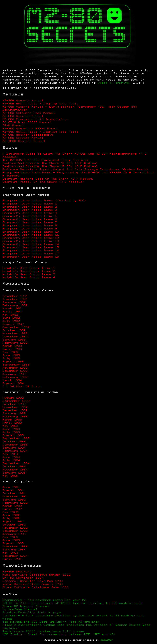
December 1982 (15, 337)
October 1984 (14, 467)
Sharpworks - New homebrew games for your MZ (44, 600)
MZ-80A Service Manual (23, 116)
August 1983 (13, 362)
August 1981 (13, 490)
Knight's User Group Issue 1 (29, 268)
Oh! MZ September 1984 (23, 578)
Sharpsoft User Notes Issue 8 (30, 226)
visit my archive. (114, 83)
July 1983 (11, 359)
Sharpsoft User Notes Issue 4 (30, 213)
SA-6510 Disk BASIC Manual (27, 122)
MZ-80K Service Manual (23, 138)
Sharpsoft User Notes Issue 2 (30, 207)
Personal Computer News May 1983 (33, 581)
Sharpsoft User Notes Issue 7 (30, 222)
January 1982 (14, 302)
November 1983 (15, 368)
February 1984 (15, 377)
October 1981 (14, 494)
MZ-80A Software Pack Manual (29, 113)
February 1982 (15, 305)
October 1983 (14, 442)
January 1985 (14, 473)
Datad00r (107, 640)
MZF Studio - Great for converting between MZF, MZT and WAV (59, 634)
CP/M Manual (13, 126)
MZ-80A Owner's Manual (23, 101)
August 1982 (13, 324)
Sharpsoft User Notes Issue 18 (31, 257)
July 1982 (11, 321)
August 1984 (13, 384)
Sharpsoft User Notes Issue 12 (31, 238)
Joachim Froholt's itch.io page (32, 613)
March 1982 (12, 309)
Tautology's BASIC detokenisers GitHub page (43, 631)
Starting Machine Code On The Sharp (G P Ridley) (48, 179)
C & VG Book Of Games (22, 387)
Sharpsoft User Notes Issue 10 (31, 232)
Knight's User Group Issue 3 (29, 274)
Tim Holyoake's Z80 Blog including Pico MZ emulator (51, 622)
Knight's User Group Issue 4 (29, 278)
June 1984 (11, 457)
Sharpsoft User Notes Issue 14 (31, 244)
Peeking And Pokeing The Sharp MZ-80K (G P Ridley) (50, 166)
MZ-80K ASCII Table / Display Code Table (40, 132)
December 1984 (15, 556)
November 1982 (15, 334)
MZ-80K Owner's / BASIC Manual (31, 129)
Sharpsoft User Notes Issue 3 (30, 210)
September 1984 (16, 464)
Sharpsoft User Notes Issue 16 (31, 251)
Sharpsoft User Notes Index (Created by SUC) (44, 201)
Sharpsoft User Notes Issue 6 (30, 219)
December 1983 (15, 371)
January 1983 (14, 340)
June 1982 (11, 318)
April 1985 (12, 559)
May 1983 (10, 352)
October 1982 (14, 330)
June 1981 (11, 487)
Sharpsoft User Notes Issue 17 (31, 254)
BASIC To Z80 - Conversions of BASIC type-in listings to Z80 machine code (72, 603)
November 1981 (15, 296)
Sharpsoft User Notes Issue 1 (30, 204)
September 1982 (16, 327)
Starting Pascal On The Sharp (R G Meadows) (43, 182)
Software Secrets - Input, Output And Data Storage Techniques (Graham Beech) (75, 170)
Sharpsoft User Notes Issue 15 (31, 247)
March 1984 (12, 380)
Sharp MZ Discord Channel (26, 606)
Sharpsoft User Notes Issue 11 (31, 235)
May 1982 (10, 315)
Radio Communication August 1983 (33, 584)
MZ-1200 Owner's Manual (24, 141)
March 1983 (12, 346)
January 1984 (14, 374)
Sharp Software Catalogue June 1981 (35, 587)
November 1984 (15, 470)
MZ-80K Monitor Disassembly (28, 135)
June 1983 (11, 355)
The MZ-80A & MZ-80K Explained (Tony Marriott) (46, 160)
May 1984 (10, 454)
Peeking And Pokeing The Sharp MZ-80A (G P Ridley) (50, 163)
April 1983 (12, 349)
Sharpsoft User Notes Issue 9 (30, 229)
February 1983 (15, 343)
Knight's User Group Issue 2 (29, 271)
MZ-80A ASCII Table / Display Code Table (40, 104)
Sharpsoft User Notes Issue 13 (31, 241)
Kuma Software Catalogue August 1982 (36, 575)
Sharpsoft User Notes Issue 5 (30, 216)
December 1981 (15, 299)
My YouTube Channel (20, 609)
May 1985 (10, 476)
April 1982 (12, 312)
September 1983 (16, 365)
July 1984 (11, 460)
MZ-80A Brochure (17, 572)
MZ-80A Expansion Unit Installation (35, 119)
